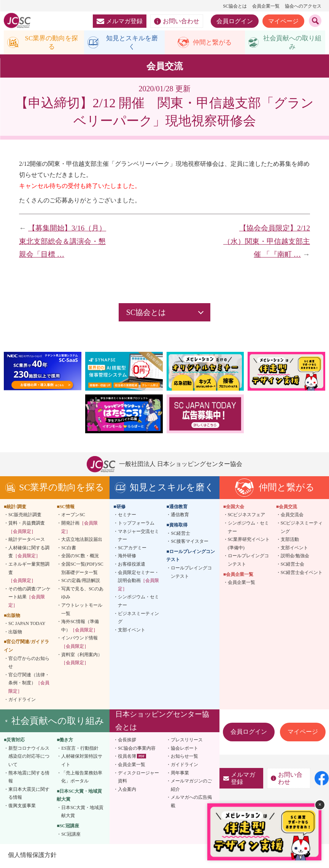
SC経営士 (180, 535)
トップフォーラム (136, 525)
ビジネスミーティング (138, 619)
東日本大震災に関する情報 (29, 795)
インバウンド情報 (79, 644)
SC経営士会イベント (302, 574)
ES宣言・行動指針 (80, 750)
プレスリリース (187, 741)
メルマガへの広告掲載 (191, 803)
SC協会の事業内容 (137, 750)
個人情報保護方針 (32, 856)
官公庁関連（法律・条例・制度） (29, 684)
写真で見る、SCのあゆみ (82, 595)
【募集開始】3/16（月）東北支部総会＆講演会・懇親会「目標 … (63, 243)
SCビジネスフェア (247, 517)
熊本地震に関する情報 (29, 779)
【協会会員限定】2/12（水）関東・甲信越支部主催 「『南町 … (267, 243)
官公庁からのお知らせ (29, 664)
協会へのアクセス (303, 6)
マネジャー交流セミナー (138, 537)
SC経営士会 (293, 566)
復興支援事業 (22, 807)
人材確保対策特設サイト (82, 762)
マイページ (283, 21)
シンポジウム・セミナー (138, 603)
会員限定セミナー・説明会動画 (138, 582)
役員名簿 (127, 758)
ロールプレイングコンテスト (191, 574)
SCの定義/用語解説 (81, 582)
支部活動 (290, 541)
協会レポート (184, 750)
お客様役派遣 (132, 566)
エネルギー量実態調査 (29, 574)
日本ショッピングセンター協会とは (162, 722)
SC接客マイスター (190, 543)
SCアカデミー (132, 549)
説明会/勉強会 (295, 558)
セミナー (127, 517)
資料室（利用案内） (82, 660)
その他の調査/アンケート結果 (29, 599)
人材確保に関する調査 (29, 553)
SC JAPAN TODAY (27, 625)
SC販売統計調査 (25, 517)
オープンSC (73, 517)
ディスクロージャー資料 (138, 779)
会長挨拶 (127, 741)
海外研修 (127, 558)
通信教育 (180, 517)
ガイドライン (22, 701)
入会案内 (127, 791)
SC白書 (69, 549)
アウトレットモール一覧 (82, 611)
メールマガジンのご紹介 (191, 787)
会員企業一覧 (266, 6)
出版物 (15, 633)
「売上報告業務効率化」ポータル (82, 779)
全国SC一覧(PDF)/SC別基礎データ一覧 (82, 570)
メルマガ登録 (120, 21)
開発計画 (79, 529)
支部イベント (132, 631)
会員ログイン (235, 21)
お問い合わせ (177, 21)
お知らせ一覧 (184, 758)
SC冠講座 (71, 836)
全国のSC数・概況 (80, 558)
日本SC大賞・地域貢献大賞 (82, 813)
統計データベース (27, 541)
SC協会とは (235, 6)
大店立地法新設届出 (82, 541)
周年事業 (180, 774)
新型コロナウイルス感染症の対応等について (29, 758)
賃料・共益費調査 (27, 529)
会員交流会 (292, 517)
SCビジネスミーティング (302, 529)
